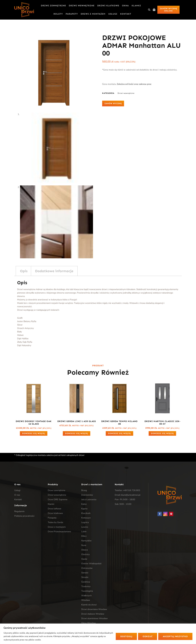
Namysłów (86, 541)
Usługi (113, 14)
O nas (17, 495)
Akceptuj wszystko (175, 636)
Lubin (84, 531)
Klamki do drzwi (89, 605)
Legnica (85, 522)
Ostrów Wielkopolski (91, 564)
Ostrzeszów (87, 568)
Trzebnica (86, 586)
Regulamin (19, 511)
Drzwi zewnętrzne (53, 6)
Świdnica (86, 582)
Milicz (84, 536)
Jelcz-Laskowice (89, 499)
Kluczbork (86, 513)
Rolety (58, 14)
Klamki (136, 6)
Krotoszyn (86, 518)
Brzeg (84, 490)
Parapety (72, 14)
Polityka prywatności (24, 516)
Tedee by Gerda (55, 522)
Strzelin (85, 577)
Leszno (85, 527)
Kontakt (126, 14)
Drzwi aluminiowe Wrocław (94, 618)
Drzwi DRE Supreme (58, 499)
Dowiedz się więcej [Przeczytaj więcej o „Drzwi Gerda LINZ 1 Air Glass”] (77, 433)
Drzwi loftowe (55, 509)
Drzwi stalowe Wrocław (93, 614)
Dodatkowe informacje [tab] (54, 271)
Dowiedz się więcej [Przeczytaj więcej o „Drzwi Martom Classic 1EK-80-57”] (162, 433)
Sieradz (85, 573)
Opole (84, 559)
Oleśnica (85, 554)
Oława (84, 550)
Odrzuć (148, 636)
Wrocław (86, 600)
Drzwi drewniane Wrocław (94, 609)
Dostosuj (126, 636)
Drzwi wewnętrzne (82, 6)
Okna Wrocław (89, 623)
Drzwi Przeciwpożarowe (59, 531)
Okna (125, 6)
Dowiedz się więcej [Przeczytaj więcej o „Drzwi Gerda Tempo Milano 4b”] (119, 433)
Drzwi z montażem (93, 14)
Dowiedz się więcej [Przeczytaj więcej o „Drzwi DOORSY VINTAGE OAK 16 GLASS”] (34, 433)
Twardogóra (87, 591)
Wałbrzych (86, 596)
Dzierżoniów (87, 495)
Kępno (84, 509)
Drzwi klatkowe (108, 6)
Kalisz (84, 504)
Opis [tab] (24, 271)
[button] (149, 10)
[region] (98, 634)
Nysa (84, 545)
